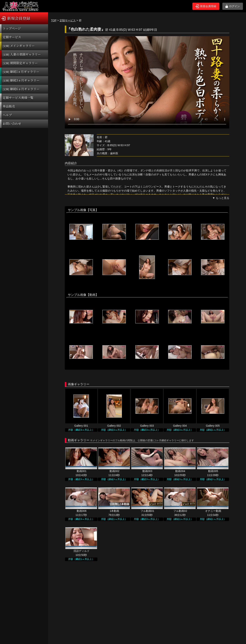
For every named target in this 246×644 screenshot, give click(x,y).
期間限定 (20, 63)
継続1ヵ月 (21, 72)
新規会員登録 (206, 6)
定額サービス (12, 37)
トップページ (12, 28)
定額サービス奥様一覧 (18, 98)
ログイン (233, 6)
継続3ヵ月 (21, 80)
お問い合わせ (12, 124)
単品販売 (9, 106)
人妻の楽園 (22, 54)
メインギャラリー (19, 46)
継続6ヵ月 (21, 89)
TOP (54, 20)
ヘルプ (7, 115)
